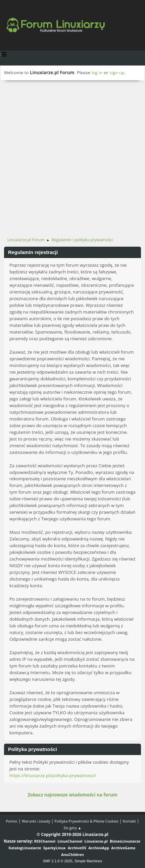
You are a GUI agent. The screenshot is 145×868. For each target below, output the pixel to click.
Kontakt (129, 821)
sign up (117, 73)
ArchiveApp (99, 848)
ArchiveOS (77, 848)
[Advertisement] (72, 156)
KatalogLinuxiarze (25, 848)
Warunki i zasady (36, 821)
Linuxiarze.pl (96, 841)
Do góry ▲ (73, 828)
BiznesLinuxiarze (125, 841)
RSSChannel (45, 841)
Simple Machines (88, 861)
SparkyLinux (55, 848)
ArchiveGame (123, 848)
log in (97, 73)
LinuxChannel (70, 841)
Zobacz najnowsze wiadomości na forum (72, 795)
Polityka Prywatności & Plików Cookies (86, 821)
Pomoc (12, 821)
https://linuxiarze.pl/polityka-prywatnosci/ (53, 775)
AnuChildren (72, 854)
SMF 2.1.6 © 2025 (58, 861)
